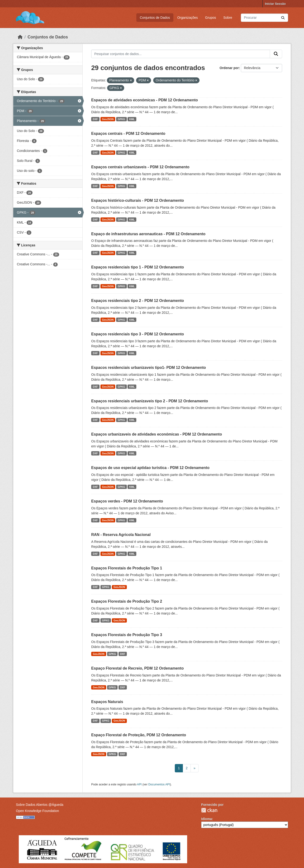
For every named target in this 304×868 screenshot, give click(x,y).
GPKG (121, 119)
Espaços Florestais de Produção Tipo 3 (127, 635)
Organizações (187, 18)
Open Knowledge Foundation (37, 811)
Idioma (207, 819)
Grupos (211, 18)
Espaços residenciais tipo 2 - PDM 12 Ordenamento (138, 301)
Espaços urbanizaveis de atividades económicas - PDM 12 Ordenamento (157, 434)
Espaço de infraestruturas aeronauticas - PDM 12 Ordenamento (148, 234)
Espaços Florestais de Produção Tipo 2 (127, 601)
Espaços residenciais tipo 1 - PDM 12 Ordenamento (138, 267)
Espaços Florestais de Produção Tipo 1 (127, 568)
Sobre (228, 18)
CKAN (209, 810)
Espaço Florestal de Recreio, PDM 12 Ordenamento (137, 668)
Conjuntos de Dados (155, 18)
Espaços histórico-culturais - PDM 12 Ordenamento (138, 200)
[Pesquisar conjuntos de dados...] (264, 18)
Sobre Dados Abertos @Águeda (40, 805)
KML (132, 119)
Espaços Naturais (107, 702)
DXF (95, 119)
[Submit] (283, 18)
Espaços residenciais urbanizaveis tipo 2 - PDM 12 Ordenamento (150, 401)
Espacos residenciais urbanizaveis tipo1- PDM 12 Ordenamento (149, 368)
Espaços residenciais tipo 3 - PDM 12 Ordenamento (138, 334)
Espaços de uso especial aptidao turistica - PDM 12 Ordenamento (150, 468)
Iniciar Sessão (275, 4)
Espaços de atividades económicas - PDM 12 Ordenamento (145, 100)
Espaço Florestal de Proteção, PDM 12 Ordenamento (139, 735)
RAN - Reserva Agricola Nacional (121, 535)
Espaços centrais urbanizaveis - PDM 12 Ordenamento (140, 167)
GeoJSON (108, 119)
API (139, 784)
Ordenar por (229, 68)
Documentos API (159, 784)
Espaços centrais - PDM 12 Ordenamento (128, 134)
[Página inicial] (20, 37)
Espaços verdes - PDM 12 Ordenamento (127, 501)
